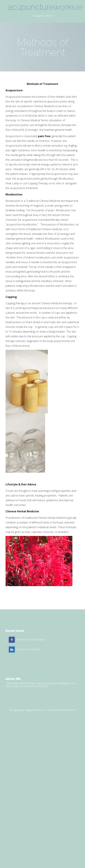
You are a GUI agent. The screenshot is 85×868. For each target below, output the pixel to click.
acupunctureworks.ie (44, 7)
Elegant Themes (35, 710)
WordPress (69, 710)
